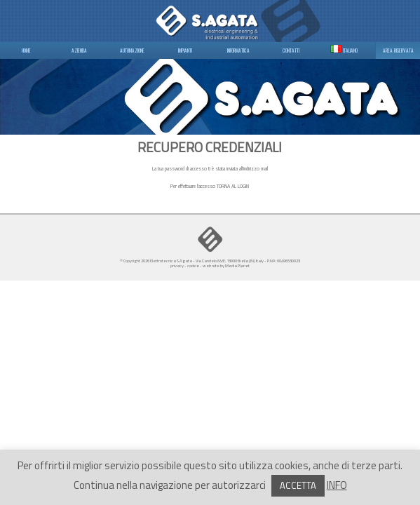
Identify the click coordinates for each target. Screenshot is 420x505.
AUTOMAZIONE (132, 50)
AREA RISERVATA (398, 50)
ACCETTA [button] (298, 485)
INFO (337, 485)
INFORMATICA (238, 50)
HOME (26, 50)
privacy (177, 265)
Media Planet (237, 265)
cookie (193, 265)
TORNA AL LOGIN (233, 186)
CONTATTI (291, 50)
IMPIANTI (185, 50)
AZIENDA (79, 50)
